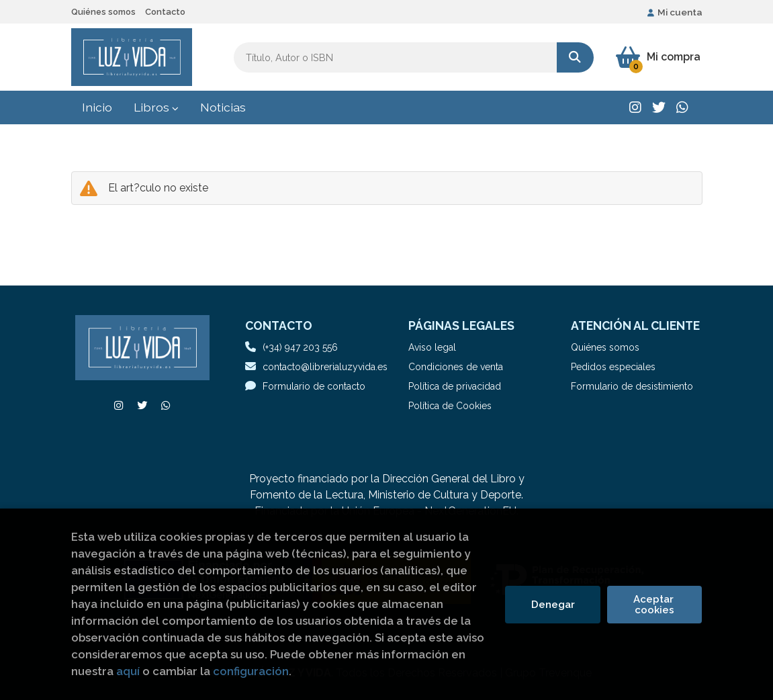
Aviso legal (432, 347)
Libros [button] (156, 107)
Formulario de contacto (305, 386)
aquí (128, 671)
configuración (251, 671)
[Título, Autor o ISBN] (395, 57)
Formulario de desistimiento (632, 386)
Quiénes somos (103, 12)
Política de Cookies (450, 406)
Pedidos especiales (613, 367)
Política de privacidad (455, 386)
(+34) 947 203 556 (300, 347)
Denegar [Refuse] (553, 605)
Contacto (165, 12)
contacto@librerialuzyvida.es (316, 366)
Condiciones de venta (456, 367)
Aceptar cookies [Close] (655, 605)
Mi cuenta (675, 12)
